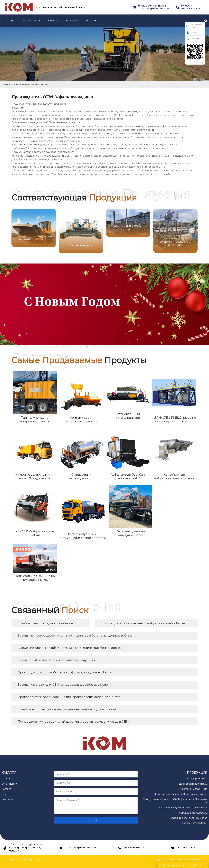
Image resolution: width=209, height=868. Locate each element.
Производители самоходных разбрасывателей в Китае (143, 623)
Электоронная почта (194, 26)
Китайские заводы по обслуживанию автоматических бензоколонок (70, 648)
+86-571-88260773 (134, 848)
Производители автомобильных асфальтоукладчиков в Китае (65, 672)
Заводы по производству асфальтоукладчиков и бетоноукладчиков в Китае (75, 635)
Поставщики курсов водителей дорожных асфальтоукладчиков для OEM (73, 722)
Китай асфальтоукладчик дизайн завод (48, 623)
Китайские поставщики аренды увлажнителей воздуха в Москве (67, 709)
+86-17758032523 (190, 9)
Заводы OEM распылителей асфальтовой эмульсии (57, 660)
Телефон (192, 33)
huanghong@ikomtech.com (155, 9)
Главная (5, 84)
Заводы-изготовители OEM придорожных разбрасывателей (64, 685)
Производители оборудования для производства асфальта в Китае (69, 697)
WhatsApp (193, 38)
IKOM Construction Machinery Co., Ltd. (21, 859)
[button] (192, 231)
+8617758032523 (186, 848)
